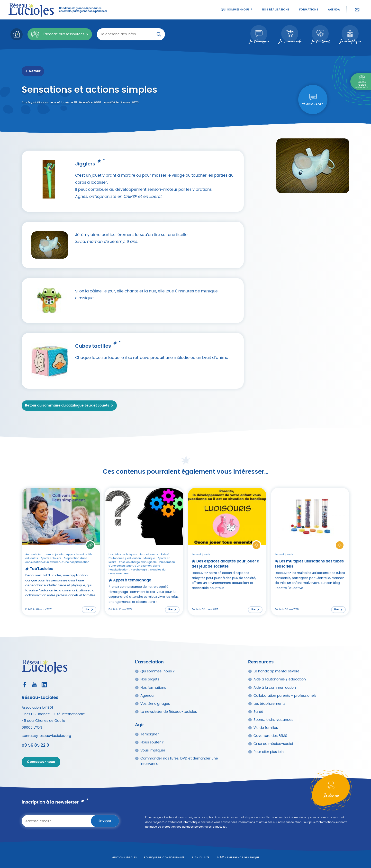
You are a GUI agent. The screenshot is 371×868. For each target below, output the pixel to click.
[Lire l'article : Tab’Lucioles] (61, 552)
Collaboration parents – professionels (285, 696)
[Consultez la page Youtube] (34, 685)
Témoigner (149, 734)
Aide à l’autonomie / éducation (280, 679)
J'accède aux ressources (58, 34)
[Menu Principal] (361, 81)
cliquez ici (220, 827)
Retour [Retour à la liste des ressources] (35, 71)
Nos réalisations (276, 10)
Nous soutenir (152, 742)
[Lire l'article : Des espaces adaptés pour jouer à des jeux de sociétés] (227, 552)
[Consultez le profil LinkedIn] (44, 685)
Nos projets (150, 679)
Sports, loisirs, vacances (273, 720)
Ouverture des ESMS (270, 736)
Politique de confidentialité (164, 858)
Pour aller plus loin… (270, 752)
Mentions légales (124, 858)
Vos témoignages (155, 704)
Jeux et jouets (60, 102)
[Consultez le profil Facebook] (25, 685)
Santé (258, 712)
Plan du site (201, 858)
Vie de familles (266, 728)
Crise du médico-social (273, 744)
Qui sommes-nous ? (236, 10)
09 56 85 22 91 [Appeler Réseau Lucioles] (36, 745)
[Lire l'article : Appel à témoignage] (144, 552)
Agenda (334, 10)
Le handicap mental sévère (276, 671)
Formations (309, 10)
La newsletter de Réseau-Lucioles (169, 712)
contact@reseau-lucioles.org (46, 736)
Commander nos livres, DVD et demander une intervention (179, 761)
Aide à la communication (275, 688)
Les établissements (269, 704)
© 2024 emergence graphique (238, 858)
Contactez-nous (357, 10)
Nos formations (153, 688)
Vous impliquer (153, 750)
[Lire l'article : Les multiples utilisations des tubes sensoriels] (310, 552)
